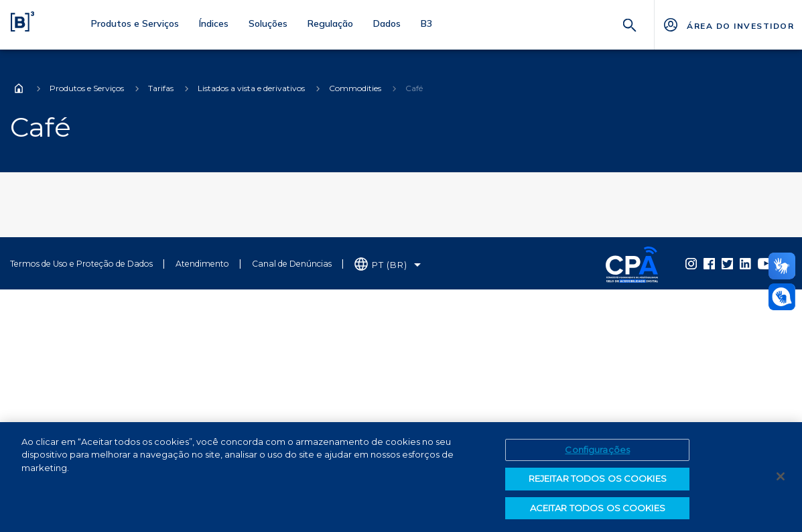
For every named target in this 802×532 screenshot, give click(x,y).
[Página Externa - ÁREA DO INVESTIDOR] (728, 25)
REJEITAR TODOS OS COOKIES (598, 483)
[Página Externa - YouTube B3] (766, 263)
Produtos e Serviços (87, 88)
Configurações (597, 454)
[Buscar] (630, 24)
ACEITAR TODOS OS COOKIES (598, 513)
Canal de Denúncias (292, 264)
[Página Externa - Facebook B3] (709, 263)
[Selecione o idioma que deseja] (388, 265)
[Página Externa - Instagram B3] (691, 263)
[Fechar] (781, 480)
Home (19, 88)
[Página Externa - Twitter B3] (727, 263)
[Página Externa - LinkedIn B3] (745, 263)
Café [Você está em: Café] (414, 88)
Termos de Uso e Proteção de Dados (81, 264)
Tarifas (161, 88)
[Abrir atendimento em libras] (782, 297)
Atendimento (202, 264)
